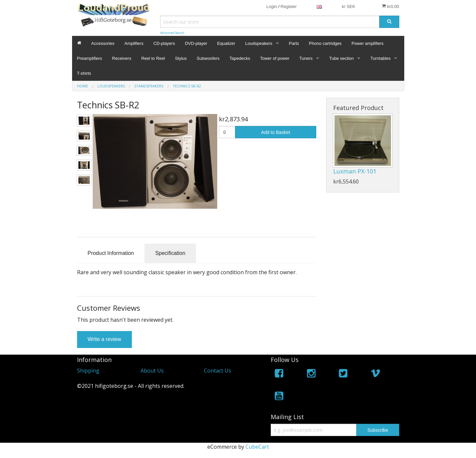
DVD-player (196, 43)
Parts (294, 43)
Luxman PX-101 (355, 171)
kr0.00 (390, 6)
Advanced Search (172, 33)
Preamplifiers (90, 58)
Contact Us (218, 371)
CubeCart (257, 447)
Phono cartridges (325, 43)
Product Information (111, 253)
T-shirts (84, 73)
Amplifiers (134, 43)
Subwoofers (208, 58)
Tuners (306, 58)
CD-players (164, 43)
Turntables (381, 58)
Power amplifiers (367, 43)
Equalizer (226, 43)
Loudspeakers (259, 43)
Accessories (103, 43)
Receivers (122, 58)
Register (289, 6)
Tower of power (275, 58)
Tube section (341, 58)
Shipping (88, 371)
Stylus (181, 58)
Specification (170, 253)
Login (272, 6)
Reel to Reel (153, 58)
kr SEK (348, 6)
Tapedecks (240, 58)
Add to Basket (276, 132)
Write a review (104, 339)
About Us (152, 371)
